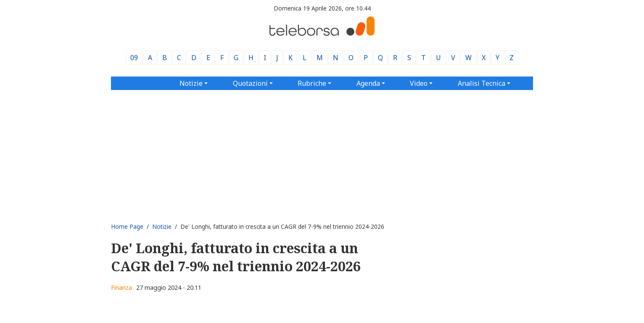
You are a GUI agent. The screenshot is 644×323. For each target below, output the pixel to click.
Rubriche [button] (312, 83)
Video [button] (419, 83)
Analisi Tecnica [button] (482, 83)
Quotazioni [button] (250, 83)
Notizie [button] (191, 83)
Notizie (162, 226)
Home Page (127, 226)
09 (134, 58)
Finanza (121, 287)
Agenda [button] (368, 83)
